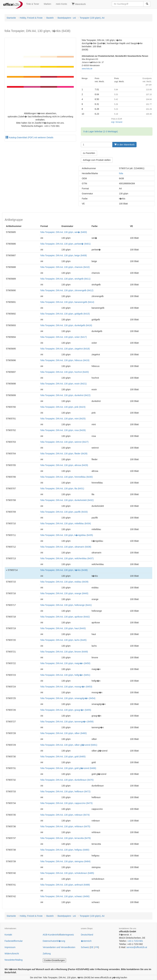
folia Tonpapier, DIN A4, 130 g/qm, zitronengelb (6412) (67, 290)
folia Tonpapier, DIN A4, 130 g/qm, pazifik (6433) (64, 512)
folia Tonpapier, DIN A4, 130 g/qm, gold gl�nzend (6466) (68, 768)
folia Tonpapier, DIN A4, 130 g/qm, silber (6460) (64, 733)
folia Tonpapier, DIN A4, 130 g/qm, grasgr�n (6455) (66, 710)
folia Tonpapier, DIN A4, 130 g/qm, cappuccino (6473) (66, 803)
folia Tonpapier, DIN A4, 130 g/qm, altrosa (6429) (64, 465)
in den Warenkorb (124, 145)
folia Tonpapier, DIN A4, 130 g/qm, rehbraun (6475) (65, 826)
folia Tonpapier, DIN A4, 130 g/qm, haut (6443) (63, 628)
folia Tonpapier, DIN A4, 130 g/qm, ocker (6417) (64, 337)
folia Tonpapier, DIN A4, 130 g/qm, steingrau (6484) (65, 861)
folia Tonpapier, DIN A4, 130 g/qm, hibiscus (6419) (65, 360)
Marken (48, 4)
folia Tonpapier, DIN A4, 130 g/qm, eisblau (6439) (64, 582)
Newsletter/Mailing (14, 960)
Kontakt (8, 935)
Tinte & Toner (33, 4)
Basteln (50, 18)
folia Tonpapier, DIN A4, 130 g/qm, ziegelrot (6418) (65, 349)
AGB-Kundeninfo (51, 935)
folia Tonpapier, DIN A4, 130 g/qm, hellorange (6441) (66, 605)
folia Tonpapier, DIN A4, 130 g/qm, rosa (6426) (63, 430)
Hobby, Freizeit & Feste (31, 18)
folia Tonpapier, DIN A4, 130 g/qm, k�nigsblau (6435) (67, 535)
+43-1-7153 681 (135, 941)
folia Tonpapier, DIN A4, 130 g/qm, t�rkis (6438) (64, 570)
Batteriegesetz (67, 935)
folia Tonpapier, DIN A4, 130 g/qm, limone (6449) (64, 652)
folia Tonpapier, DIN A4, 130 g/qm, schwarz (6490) (65, 896)
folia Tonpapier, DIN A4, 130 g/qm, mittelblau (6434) (66, 523)
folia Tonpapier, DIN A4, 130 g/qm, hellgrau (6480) (65, 850)
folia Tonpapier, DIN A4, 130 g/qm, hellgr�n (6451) (65, 675)
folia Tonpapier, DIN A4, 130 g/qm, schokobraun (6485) (67, 873)
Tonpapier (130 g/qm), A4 (92, 18)
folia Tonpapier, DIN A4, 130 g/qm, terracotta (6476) (66, 838)
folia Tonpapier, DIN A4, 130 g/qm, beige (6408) (64, 255)
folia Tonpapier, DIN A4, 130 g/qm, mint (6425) (63, 419)
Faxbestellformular (14, 941)
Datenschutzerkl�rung (54, 941)
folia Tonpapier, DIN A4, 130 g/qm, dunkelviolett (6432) (67, 500)
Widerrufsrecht (12, 954)
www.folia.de (87, 69)
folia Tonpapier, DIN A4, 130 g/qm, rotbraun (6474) (65, 815)
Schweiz (85, 947)
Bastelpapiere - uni (67, 18)
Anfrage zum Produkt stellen (97, 160)
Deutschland (87, 935)
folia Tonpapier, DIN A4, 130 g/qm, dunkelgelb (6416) (66, 325)
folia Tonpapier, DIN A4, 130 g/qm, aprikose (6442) (65, 617)
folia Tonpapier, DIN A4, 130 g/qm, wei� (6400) (64, 232)
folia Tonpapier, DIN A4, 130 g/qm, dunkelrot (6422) (65, 395)
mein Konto (61, 4)
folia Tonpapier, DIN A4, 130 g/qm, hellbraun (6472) (65, 791)
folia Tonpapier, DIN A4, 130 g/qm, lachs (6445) (63, 640)
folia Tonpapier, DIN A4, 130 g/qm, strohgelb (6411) (65, 279)
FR (97, 947)
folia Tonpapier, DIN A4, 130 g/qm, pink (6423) (63, 407)
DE (92, 947)
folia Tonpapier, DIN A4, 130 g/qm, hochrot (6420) (65, 372)
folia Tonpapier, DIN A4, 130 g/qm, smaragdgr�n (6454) (68, 698)
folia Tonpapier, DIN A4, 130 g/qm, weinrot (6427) (64, 442)
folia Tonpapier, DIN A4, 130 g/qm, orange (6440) (64, 593)
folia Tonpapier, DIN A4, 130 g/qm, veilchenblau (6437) (67, 558)
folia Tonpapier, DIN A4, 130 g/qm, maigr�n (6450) (65, 663)
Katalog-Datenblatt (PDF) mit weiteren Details (29, 137)
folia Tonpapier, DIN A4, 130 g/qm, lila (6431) (62, 489)
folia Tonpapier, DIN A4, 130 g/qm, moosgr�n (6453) (66, 687)
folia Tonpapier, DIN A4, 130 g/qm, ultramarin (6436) (66, 547)
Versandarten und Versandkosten (59, 947)
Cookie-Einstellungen (54, 960)
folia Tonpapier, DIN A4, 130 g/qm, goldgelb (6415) (65, 314)
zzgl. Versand (117, 122)
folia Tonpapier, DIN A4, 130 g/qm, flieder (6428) (64, 454)
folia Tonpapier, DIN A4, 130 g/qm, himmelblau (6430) (67, 477)
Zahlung (47, 954)
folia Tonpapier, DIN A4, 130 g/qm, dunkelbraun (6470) (67, 780)
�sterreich (86, 941)
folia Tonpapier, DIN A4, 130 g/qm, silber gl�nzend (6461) (69, 745)
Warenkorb (79, 4)
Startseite (11, 18)
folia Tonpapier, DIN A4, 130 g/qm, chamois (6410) (65, 267)
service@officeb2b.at (137, 947)
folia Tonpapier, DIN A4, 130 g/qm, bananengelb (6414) (67, 302)
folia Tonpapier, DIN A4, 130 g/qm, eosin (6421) (64, 384)
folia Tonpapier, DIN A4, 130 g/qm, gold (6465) (63, 757)
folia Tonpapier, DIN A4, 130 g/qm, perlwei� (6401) (66, 244)
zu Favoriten (89, 153)
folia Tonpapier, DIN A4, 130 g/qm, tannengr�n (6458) (67, 722)
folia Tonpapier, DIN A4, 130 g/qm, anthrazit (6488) (65, 885)
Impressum (10, 947)
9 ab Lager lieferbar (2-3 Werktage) (101, 131)
